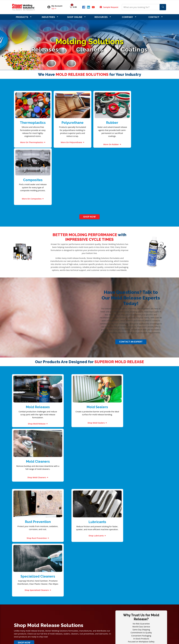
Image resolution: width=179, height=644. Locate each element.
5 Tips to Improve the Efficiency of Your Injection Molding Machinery (113, 520)
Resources (101, 17)
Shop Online (75, 17)
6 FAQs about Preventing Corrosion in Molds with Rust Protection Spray (114, 517)
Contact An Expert (131, 284)
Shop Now (89, 159)
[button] (57, 7)
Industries (48, 17)
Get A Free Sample (141, 481)
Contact (154, 17)
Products (22, 17)
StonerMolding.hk (100, 630)
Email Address (24, 565)
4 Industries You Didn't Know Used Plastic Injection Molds (108, 513)
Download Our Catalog (42, 534)
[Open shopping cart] (71, 7)
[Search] (163, 7)
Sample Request (111, 7)
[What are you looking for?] (141, 7)
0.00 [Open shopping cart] (75, 7)
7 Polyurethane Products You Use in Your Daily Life (105, 523)
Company (127, 17)
